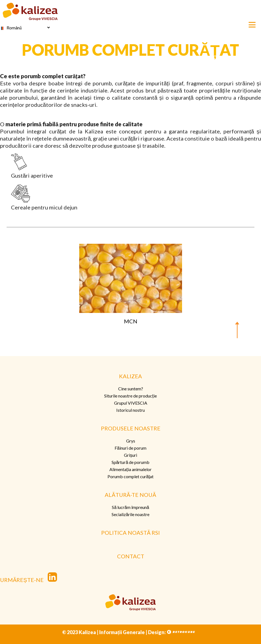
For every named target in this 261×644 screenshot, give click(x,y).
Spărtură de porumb (131, 462)
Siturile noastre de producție (130, 396)
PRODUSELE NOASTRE (131, 428)
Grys (131, 441)
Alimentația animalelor (130, 469)
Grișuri (130, 455)
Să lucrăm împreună (130, 507)
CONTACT (131, 556)
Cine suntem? (131, 389)
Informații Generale (122, 632)
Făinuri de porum (130, 448)
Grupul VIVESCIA (131, 403)
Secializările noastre (130, 514)
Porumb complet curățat (130, 476)
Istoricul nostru (130, 410)
